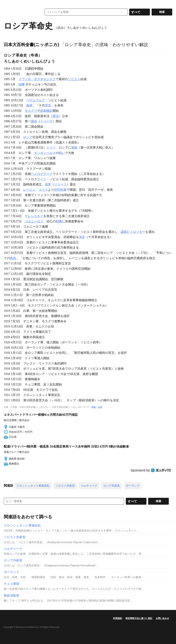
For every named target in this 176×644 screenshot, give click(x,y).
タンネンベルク (45, 153)
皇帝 (48, 184)
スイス (43, 190)
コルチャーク (89, 486)
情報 (93, 407)
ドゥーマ (46, 121)
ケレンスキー (34, 216)
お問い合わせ (162, 618)
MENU (7, 3)
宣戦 (74, 148)
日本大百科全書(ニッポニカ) (31, 45)
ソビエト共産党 (65, 486)
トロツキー (138, 232)
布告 (13, 258)
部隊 (59, 221)
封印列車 (60, 190)
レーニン (29, 190)
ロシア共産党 (112, 486)
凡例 (100, 407)
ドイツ (51, 148)
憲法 (56, 116)
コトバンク (21, 12)
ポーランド (133, 486)
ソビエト (74, 79)
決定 (82, 237)
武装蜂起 (46, 111)
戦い (62, 153)
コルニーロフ (34, 221)
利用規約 (118, 618)
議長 (124, 232)
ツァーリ (60, 184)
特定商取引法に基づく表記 (139, 618)
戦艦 (22, 84)
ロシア (28, 137)
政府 (29, 105)
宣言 (48, 105)
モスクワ (31, 111)
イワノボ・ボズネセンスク (37, 79)
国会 (34, 121)
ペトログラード (42, 174)
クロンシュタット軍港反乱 (33, 486)
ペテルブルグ (36, 100)
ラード (42, 179)
